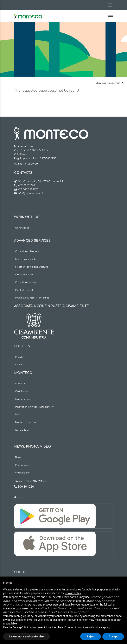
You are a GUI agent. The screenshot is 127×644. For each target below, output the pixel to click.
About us (20, 384)
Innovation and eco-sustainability (34, 407)
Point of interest (24, 290)
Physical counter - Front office (32, 298)
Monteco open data (27, 422)
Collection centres (25, 282)
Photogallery (22, 465)
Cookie (19, 365)
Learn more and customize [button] (26, 636)
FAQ (18, 415)
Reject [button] (91, 636)
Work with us (22, 228)
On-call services (24, 275)
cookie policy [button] (73, 593)
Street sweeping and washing (32, 267)
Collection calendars (27, 251)
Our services (22, 399)
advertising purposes (16, 608)
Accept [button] (113, 636)
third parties (71, 597)
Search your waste (26, 259)
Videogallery (22, 473)
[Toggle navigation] (109, 5)
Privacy (19, 357)
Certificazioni (23, 391)
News (18, 457)
